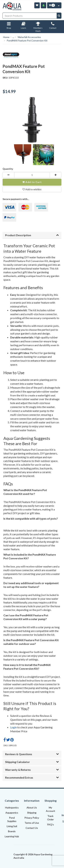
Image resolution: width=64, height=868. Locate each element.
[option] (21, 156)
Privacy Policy (32, 818)
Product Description (32, 235)
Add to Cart (32, 182)
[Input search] (30, 16)
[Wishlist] (37, 5)
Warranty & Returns (32, 770)
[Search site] (59, 16)
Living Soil (12, 826)
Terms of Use (32, 823)
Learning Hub (12, 836)
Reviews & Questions (32, 754)
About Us (32, 808)
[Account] (44, 5)
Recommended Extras (32, 777)
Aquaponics (12, 813)
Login (13, 727)
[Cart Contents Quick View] (59, 5)
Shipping (32, 813)
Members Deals (38, 28)
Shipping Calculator (32, 762)
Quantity (8, 169)
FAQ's (51, 824)
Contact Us (32, 828)
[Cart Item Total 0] (52, 5)
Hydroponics (12, 808)
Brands (12, 831)
